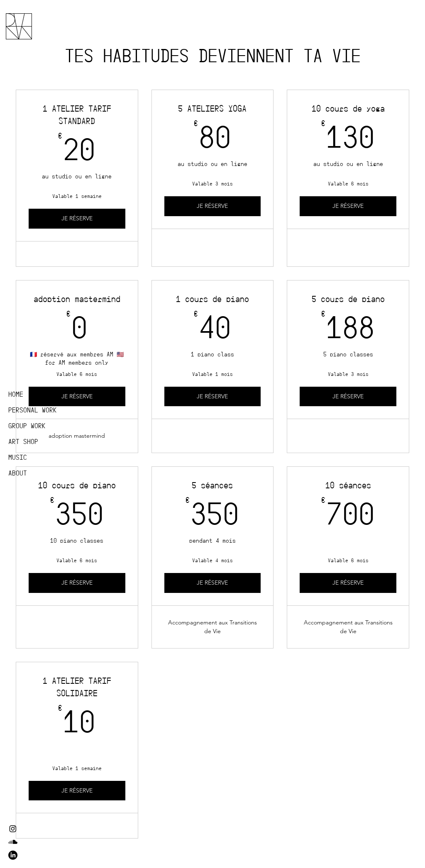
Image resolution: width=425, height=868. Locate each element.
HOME (16, 394)
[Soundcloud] (13, 842)
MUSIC (18, 457)
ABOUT (18, 473)
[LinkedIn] (13, 855)
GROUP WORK (27, 426)
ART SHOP (23, 442)
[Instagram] (13, 829)
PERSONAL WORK (33, 410)
